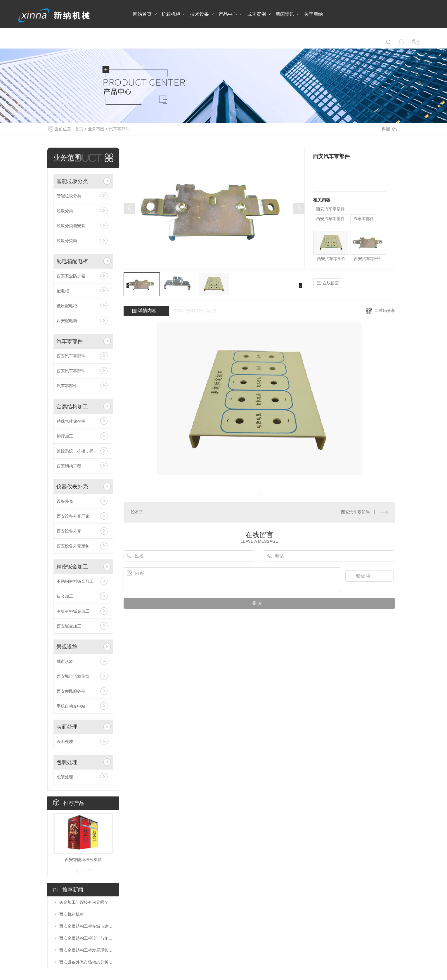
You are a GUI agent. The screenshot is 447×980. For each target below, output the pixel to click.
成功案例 (257, 14)
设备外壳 (65, 501)
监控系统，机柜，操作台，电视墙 (83, 451)
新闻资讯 (285, 14)
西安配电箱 (67, 321)
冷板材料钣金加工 (73, 611)
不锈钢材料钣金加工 (75, 581)
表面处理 (67, 727)
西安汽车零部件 (71, 356)
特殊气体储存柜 (71, 421)
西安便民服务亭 (71, 691)
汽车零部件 (119, 129)
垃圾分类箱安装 (71, 226)
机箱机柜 (171, 14)
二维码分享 (385, 310)
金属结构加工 (72, 407)
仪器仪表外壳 (72, 487)
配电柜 (63, 291)
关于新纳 (313, 14)
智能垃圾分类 (72, 181)
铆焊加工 (65, 436)
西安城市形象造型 (73, 676)
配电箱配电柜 (72, 261)
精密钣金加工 (72, 567)
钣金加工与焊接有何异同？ (84, 902)
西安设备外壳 (69, 531)
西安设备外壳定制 (73, 546)
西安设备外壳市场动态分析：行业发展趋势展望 (86, 962)
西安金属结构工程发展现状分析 (86, 950)
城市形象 (65, 661)
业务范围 (96, 129)
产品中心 (228, 14)
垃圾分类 (65, 211)
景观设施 (67, 647)
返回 (389, 129)
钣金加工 (65, 596)
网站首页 (142, 14)
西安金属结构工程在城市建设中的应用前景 (86, 926)
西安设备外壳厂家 (73, 516)
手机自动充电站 (71, 706)
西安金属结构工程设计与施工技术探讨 (86, 938)
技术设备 (200, 14)
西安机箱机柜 (72, 914)
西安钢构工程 (69, 466)
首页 (79, 129)
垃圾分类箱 (67, 241)
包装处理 (67, 762)
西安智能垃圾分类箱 (83, 860)
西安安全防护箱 (71, 276)
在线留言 (328, 283)
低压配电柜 (67, 306)
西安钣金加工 (69, 626)
